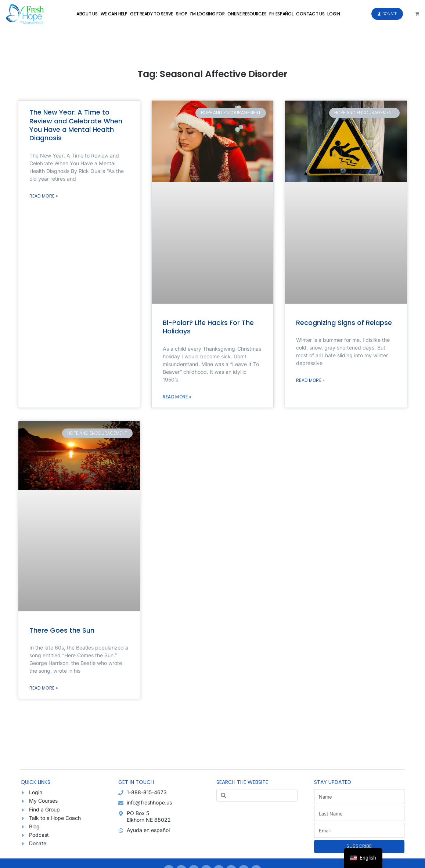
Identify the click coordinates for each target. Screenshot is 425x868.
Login (334, 14)
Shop (182, 14)
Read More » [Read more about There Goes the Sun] (44, 688)
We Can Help (114, 14)
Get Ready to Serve (152, 14)
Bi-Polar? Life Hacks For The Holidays (208, 327)
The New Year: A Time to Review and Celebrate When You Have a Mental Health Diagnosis (76, 125)
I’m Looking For (208, 14)
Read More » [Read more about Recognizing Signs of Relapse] (310, 380)
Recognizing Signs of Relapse (344, 323)
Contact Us (310, 14)
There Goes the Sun (62, 630)
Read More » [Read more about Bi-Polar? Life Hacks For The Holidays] (177, 397)
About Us (87, 14)
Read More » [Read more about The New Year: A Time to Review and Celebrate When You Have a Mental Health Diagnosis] (44, 196)
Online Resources (247, 14)
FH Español (281, 14)
